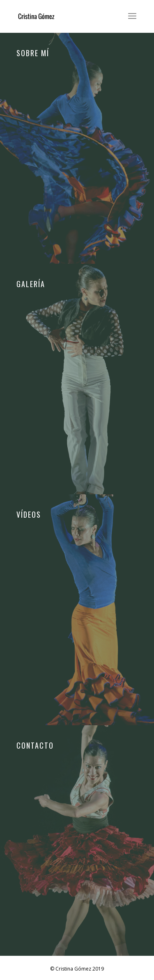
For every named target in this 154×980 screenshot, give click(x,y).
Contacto (35, 746)
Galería (31, 285)
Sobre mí (33, 54)
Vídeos (29, 515)
